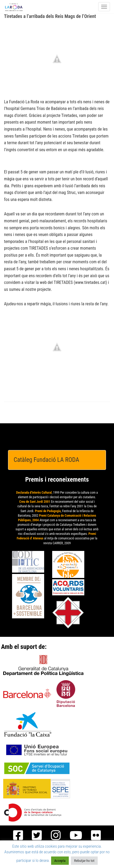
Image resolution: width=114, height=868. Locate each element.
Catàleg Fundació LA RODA (46, 460)
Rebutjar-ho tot (84, 861)
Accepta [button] (60, 861)
